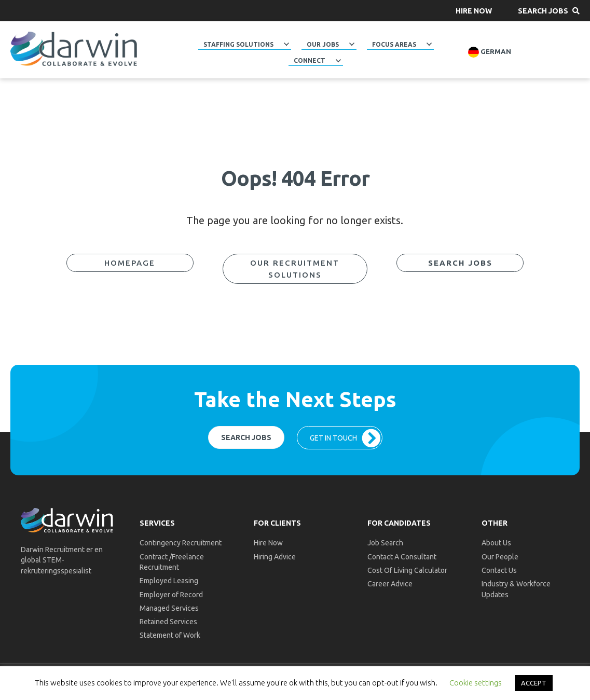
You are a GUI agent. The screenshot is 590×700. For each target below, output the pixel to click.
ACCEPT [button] (534, 683)
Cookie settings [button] (476, 683)
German (490, 52)
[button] (474, 11)
